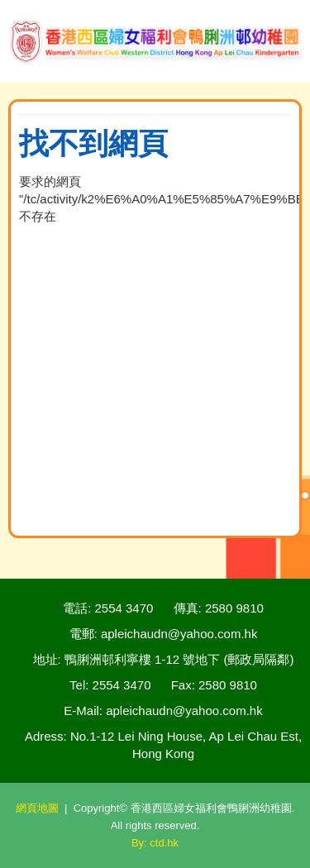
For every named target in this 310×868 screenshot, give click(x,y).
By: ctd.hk (155, 843)
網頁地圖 (37, 808)
